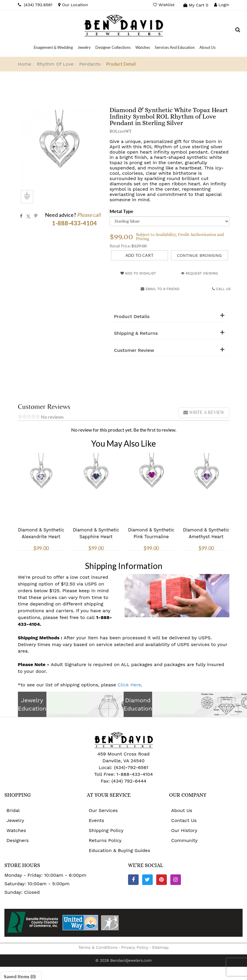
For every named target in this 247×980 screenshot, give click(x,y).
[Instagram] (176, 880)
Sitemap (161, 947)
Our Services (103, 810)
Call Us (221, 289)
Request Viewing (199, 273)
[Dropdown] (53, 47)
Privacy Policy (135, 947)
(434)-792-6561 (130, 767)
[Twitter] (147, 880)
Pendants (90, 64)
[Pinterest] (162, 880)
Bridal (13, 810)
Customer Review (134, 350)
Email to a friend (160, 289)
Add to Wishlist (138, 273)
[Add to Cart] (140, 255)
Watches (16, 830)
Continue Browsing (199, 255)
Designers (18, 840)
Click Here (129, 685)
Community (184, 840)
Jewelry (15, 820)
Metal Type (121, 211)
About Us (182, 810)
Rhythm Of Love (55, 64)
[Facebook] (133, 880)
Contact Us (184, 820)
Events (96, 820)
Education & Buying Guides (119, 850)
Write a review (204, 412)
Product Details (132, 317)
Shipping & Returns (136, 333)
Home (25, 64)
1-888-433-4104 (135, 774)
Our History (184, 830)
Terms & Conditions (98, 947)
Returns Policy (105, 840)
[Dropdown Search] (238, 30)
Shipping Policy (106, 830)
